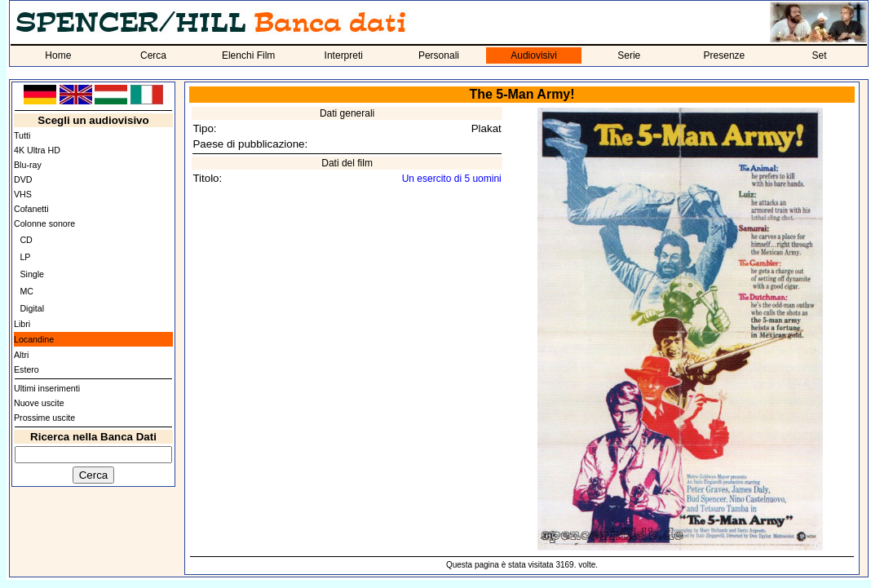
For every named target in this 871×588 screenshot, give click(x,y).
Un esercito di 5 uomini (452, 179)
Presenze (725, 55)
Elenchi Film (248, 55)
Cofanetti (31, 209)
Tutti (22, 135)
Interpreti (344, 55)
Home (58, 55)
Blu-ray (28, 165)
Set (820, 55)
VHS (23, 194)
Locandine (34, 339)
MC (27, 291)
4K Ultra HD (37, 150)
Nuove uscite (39, 403)
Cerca (153, 55)
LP (25, 257)
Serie (629, 55)
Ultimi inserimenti (47, 388)
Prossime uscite (44, 418)
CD (26, 240)
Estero (27, 369)
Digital (32, 308)
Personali (439, 55)
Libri (22, 324)
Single (32, 274)
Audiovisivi (534, 55)
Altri (21, 355)
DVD (23, 179)
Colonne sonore (44, 223)
